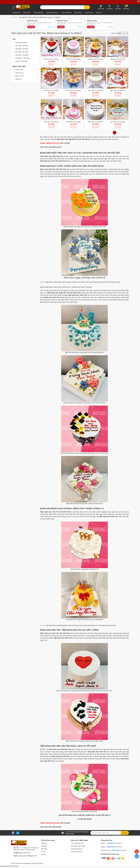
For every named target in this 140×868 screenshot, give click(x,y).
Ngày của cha (19, 76)
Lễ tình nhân (19, 70)
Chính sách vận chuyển (78, 846)
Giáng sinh (19, 79)
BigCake (28, 863)
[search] (87, 7)
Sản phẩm (44, 849)
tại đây (59, 147)
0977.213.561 (65, 143)
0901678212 (27, 853)
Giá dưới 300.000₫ (21, 43)
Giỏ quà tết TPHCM (12, 866)
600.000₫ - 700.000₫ (22, 55)
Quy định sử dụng (76, 852)
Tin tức (43, 852)
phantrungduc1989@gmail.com (28, 856)
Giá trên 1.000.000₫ (21, 61)
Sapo (41, 863)
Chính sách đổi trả (77, 849)
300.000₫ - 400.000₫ (22, 46)
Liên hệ (43, 854)
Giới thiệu (44, 846)
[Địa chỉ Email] (110, 833)
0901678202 (111, 847)
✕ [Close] (138, 1)
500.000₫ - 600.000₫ (22, 52)
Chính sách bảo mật (77, 843)
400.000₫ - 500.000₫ (22, 49)
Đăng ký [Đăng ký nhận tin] (125, 833)
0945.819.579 (51, 143)
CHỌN (51, 64)
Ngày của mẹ (19, 73)
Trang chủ (44, 843)
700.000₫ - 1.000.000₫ (22, 58)
